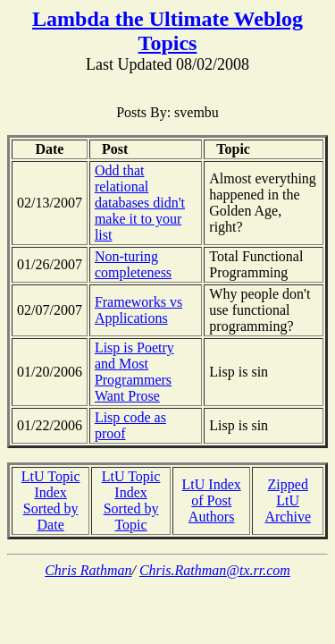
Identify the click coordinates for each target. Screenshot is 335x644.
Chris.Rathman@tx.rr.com (215, 570)
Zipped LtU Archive (288, 500)
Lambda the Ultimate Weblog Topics (167, 31)
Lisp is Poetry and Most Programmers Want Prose (134, 372)
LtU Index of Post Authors (212, 500)
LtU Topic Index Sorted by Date (51, 500)
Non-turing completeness (133, 264)
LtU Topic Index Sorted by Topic (131, 500)
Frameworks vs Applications (138, 310)
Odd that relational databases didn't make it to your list (140, 203)
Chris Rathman (88, 570)
